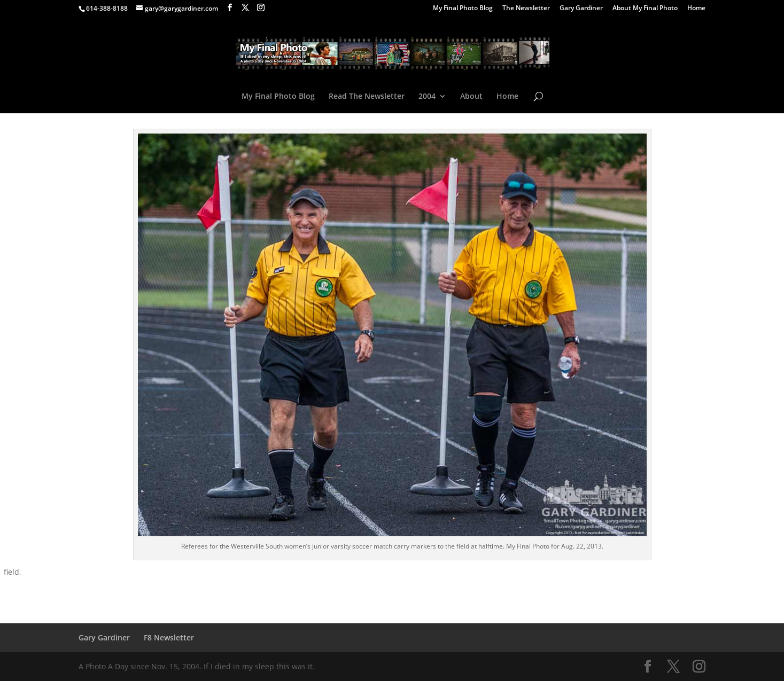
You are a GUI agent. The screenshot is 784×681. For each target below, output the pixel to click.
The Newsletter (526, 9)
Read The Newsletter (367, 97)
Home (696, 9)
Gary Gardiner (581, 9)
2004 (427, 97)
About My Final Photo (645, 9)
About (471, 97)
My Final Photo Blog (463, 9)
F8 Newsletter (169, 637)
